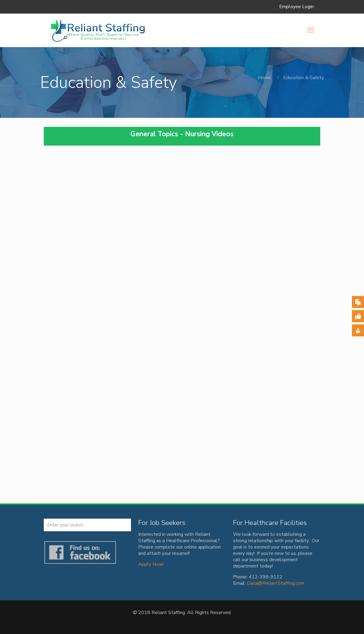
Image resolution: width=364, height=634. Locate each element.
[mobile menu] (311, 30)
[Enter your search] (87, 525)
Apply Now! (151, 564)
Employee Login (296, 7)
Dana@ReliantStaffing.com (276, 583)
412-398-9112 (266, 577)
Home (265, 78)
